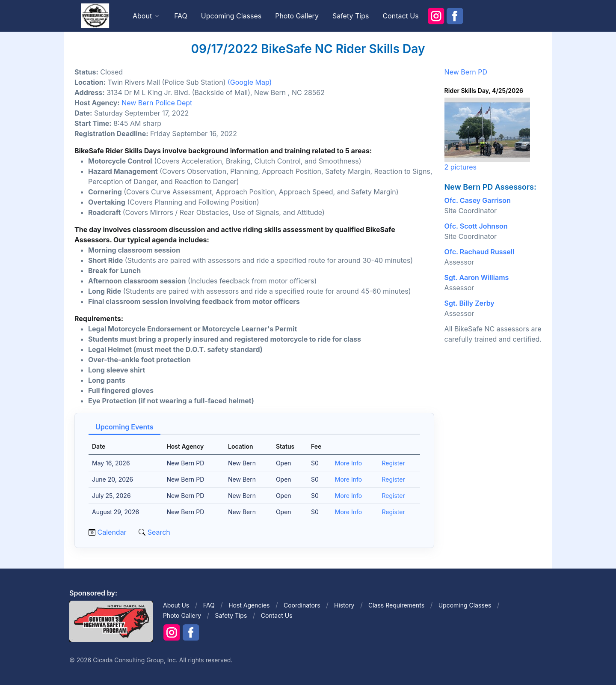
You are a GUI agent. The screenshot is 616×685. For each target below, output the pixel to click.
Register (394, 463)
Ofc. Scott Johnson (476, 226)
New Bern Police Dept (157, 103)
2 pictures (461, 167)
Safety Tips (351, 16)
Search (158, 532)
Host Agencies (249, 605)
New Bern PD (466, 72)
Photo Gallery (297, 16)
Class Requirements (396, 605)
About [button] (142, 16)
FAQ (181, 16)
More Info (348, 463)
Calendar (112, 532)
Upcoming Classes (231, 16)
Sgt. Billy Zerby (469, 303)
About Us (176, 605)
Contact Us (400, 16)
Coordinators (302, 605)
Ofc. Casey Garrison (478, 200)
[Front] (95, 15)
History (344, 605)
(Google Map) (250, 82)
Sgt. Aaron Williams (477, 277)
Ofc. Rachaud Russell (480, 252)
